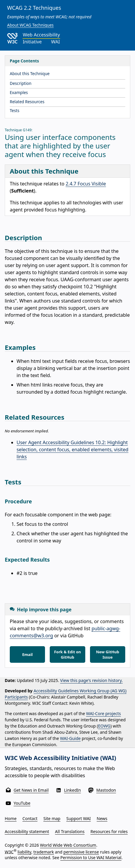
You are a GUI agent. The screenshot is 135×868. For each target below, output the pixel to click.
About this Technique (30, 73)
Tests (15, 110)
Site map (52, 818)
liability (24, 852)
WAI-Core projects (104, 713)
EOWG (104, 726)
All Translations (70, 831)
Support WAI (79, 818)
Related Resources (27, 102)
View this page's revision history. (91, 680)
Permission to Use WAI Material (91, 858)
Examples (19, 92)
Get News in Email (31, 790)
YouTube (22, 803)
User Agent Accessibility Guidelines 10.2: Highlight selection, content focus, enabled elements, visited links (73, 450)
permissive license (81, 852)
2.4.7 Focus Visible (86, 184)
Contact (30, 818)
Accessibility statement (27, 831)
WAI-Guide (70, 738)
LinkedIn (72, 790)
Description (21, 83)
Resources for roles (109, 831)
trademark (44, 852)
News (102, 818)
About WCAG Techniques (30, 25)
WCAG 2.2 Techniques (34, 8)
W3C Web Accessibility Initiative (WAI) (60, 758)
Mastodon (106, 790)
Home (11, 818)
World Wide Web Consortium (68, 845)
